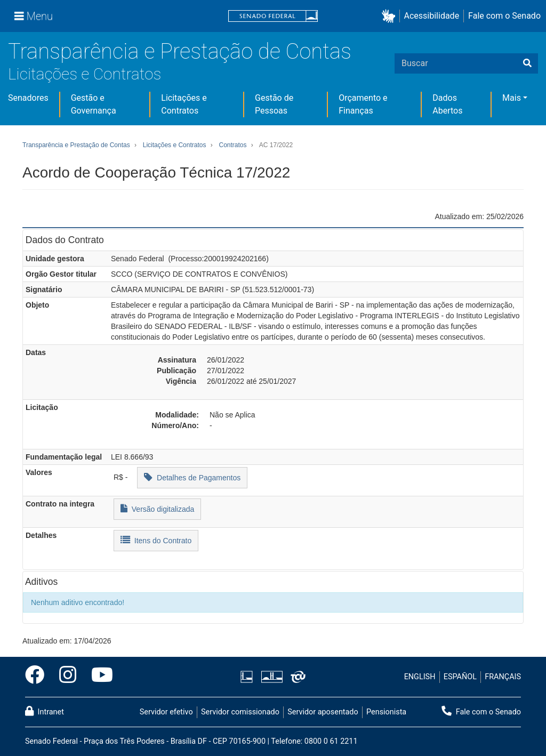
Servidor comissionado (240, 712)
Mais (512, 98)
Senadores (28, 98)
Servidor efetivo (166, 712)
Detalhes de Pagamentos (192, 477)
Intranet (45, 711)
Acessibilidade (432, 16)
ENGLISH (420, 677)
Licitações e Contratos (85, 74)
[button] (391, 16)
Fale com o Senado (504, 16)
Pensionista (386, 712)
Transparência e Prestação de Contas (180, 51)
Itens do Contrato (156, 540)
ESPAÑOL (460, 677)
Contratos (232, 145)
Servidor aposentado (323, 712)
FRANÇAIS (503, 677)
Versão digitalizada (157, 508)
